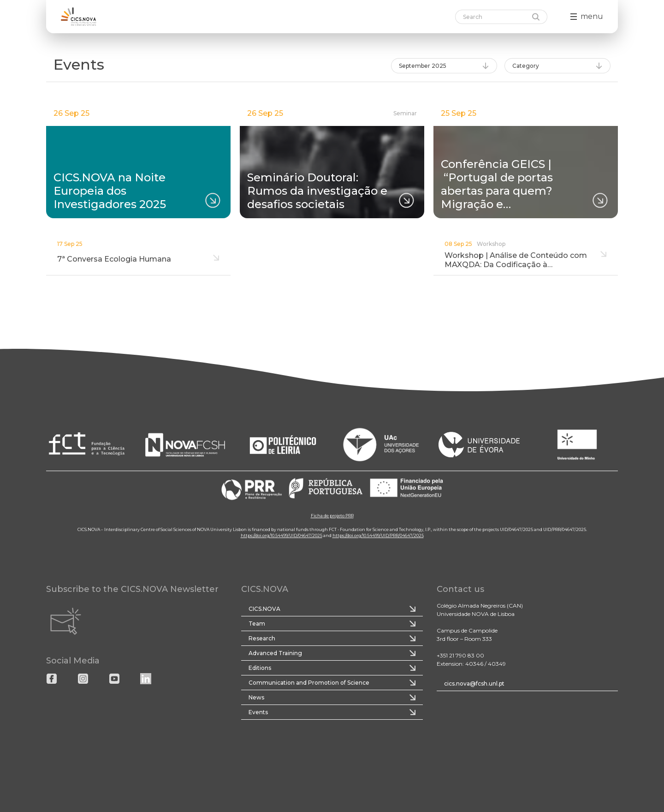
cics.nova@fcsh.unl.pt (474, 684)
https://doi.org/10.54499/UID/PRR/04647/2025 (378, 535)
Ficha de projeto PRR (332, 516)
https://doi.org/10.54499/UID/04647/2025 (282, 535)
